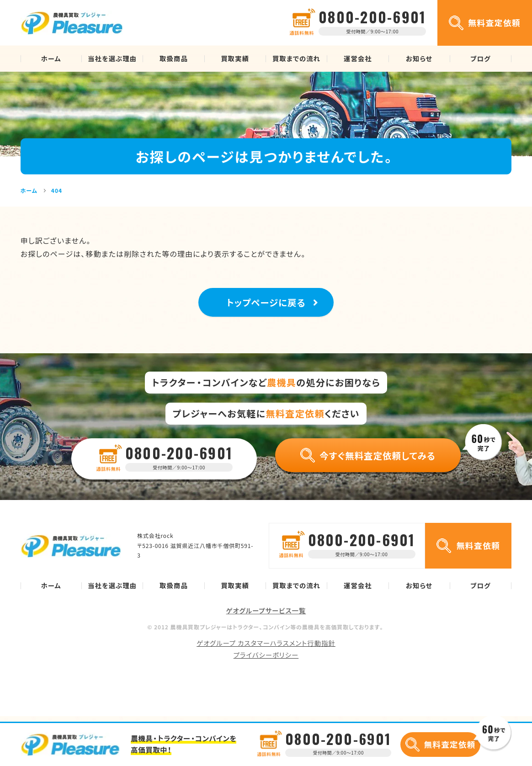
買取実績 (235, 59)
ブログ (481, 59)
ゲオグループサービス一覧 (266, 616)
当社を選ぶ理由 (112, 59)
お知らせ (419, 59)
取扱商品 (174, 59)
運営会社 (358, 59)
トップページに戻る (266, 305)
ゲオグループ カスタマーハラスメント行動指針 (266, 649)
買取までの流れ (296, 59)
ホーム (51, 59)
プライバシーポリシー (266, 660)
